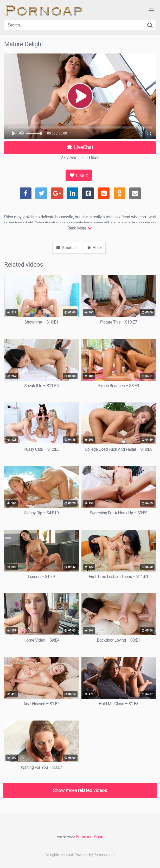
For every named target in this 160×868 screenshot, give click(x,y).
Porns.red (84, 837)
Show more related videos (80, 790)
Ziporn (99, 837)
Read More (79, 228)
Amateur (67, 248)
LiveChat (80, 147)
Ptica (94, 248)
